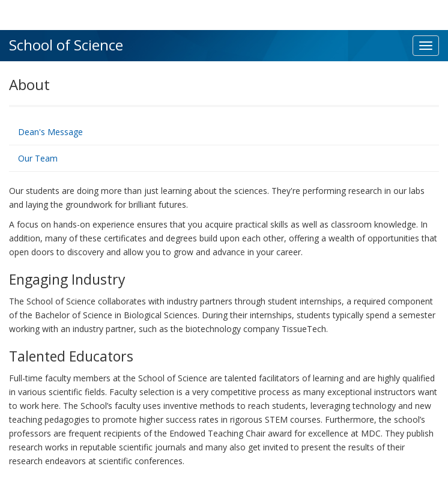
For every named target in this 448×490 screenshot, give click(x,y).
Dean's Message (50, 132)
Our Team (38, 158)
